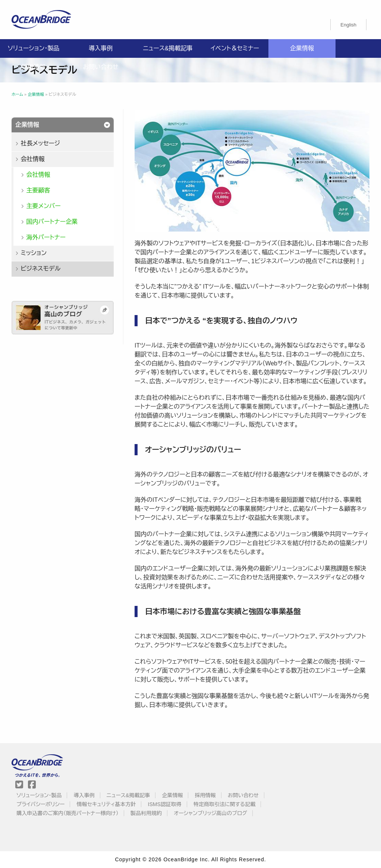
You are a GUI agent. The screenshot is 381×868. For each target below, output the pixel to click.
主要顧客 (38, 190)
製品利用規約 (146, 813)
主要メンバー (43, 206)
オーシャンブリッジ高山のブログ (210, 813)
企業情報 (302, 48)
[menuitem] (348, 25)
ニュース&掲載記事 (168, 48)
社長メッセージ (40, 143)
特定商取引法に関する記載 (224, 804)
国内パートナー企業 (52, 222)
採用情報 (34, 67)
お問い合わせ (100, 67)
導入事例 (101, 48)
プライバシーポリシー (40, 804)
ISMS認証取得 (165, 804)
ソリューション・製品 (34, 48)
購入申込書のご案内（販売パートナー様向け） (67, 813)
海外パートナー (46, 237)
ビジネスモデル (40, 269)
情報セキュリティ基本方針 (106, 804)
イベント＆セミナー (235, 48)
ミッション (34, 253)
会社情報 (32, 159)
